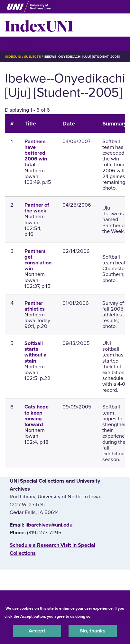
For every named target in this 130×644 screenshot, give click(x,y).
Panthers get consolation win (38, 260)
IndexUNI (39, 25)
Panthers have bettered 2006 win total (36, 153)
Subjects (32, 57)
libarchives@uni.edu (49, 525)
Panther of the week (37, 208)
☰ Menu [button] (16, 43)
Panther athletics (35, 306)
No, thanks (93, 631)
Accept (37, 631)
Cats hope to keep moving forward (37, 416)
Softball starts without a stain (36, 352)
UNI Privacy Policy (109, 616)
